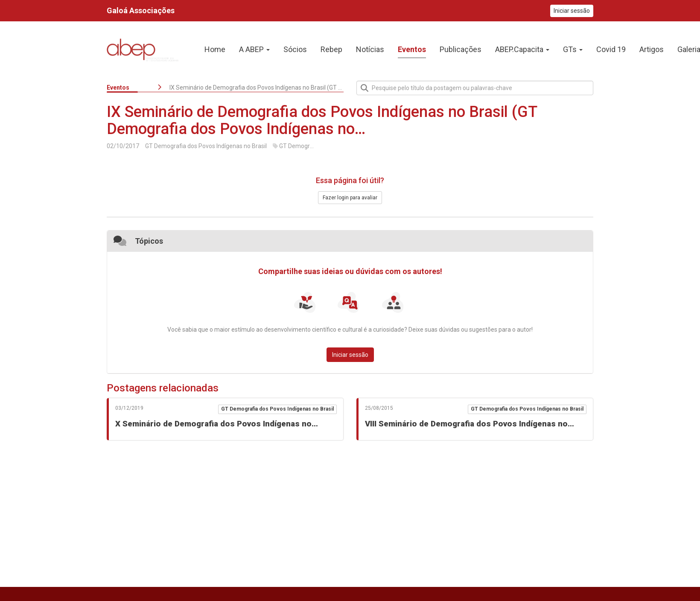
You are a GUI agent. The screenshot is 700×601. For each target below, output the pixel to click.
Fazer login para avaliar (350, 198)
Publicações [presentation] (461, 49)
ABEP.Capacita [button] (522, 49)
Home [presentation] (215, 49)
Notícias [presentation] (370, 49)
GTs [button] (573, 49)
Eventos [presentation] (412, 49)
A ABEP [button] (254, 49)
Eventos (118, 88)
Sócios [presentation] (295, 49)
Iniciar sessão (572, 11)
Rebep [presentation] (331, 49)
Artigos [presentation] (652, 49)
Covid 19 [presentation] (611, 49)
